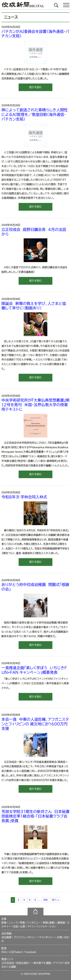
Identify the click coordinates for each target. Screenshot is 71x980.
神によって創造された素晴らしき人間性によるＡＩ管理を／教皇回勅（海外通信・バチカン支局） (35, 115)
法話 (15, 926)
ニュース (13, 923)
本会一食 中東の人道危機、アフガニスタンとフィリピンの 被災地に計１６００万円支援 (35, 724)
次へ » (55, 900)
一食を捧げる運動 (41, 963)
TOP (36, 912)
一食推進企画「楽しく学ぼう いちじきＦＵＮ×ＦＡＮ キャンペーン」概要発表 (34, 670)
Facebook (30, 952)
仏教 (23, 926)
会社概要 (6, 937)
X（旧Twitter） (16, 952)
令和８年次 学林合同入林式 (24, 497)
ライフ (31, 926)
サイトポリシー (47, 937)
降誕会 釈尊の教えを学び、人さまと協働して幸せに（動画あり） (34, 306)
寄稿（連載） (49, 923)
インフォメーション (46, 926)
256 (46, 900)
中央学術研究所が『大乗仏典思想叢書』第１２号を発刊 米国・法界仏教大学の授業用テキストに (35, 405)
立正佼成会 (8, 963)
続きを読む (35, 87)
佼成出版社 (22, 963)
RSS (4, 952)
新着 (4, 923)
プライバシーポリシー (25, 937)
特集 (22, 923)
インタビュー (34, 923)
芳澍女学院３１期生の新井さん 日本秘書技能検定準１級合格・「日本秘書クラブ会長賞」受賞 (35, 816)
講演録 (61, 923)
